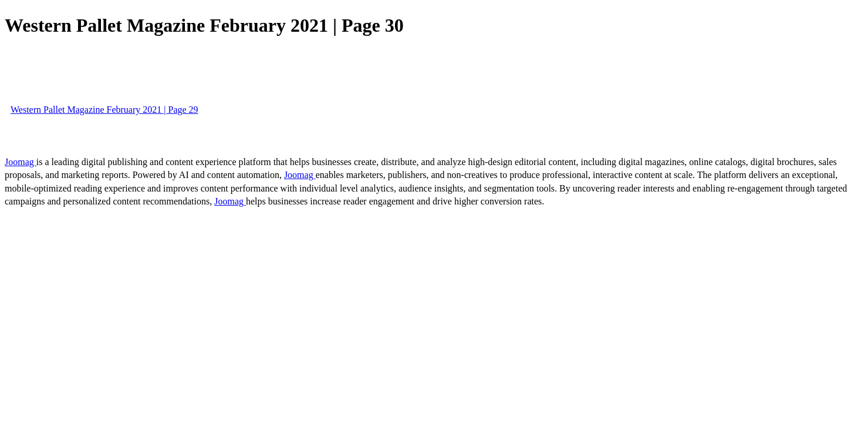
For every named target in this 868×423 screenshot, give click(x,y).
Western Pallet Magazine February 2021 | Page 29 (104, 110)
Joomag (21, 162)
